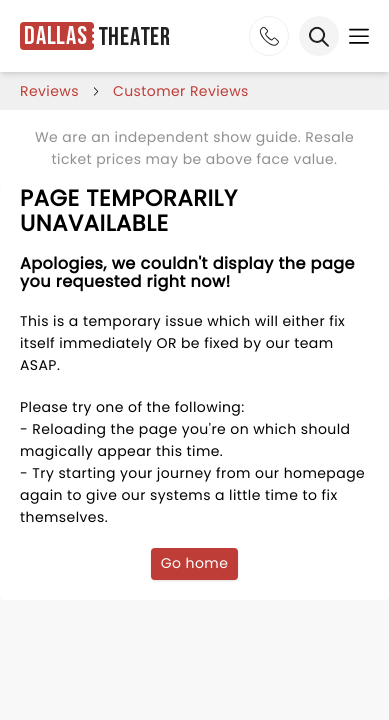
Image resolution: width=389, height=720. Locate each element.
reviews (49, 91)
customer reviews (181, 91)
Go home (195, 563)
